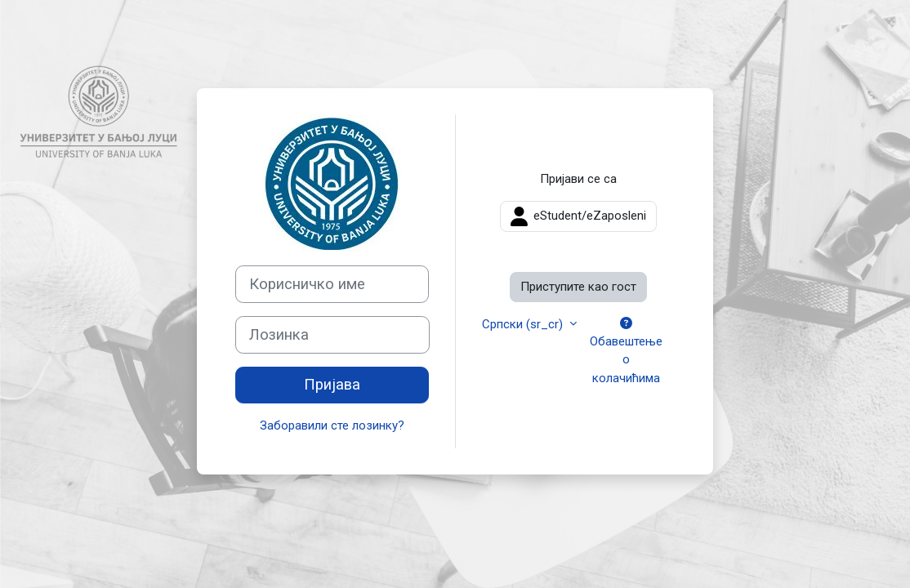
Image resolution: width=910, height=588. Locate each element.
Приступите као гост (578, 287)
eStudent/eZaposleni (578, 216)
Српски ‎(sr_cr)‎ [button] (524, 324)
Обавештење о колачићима (626, 352)
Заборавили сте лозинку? (332, 425)
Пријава (332, 385)
